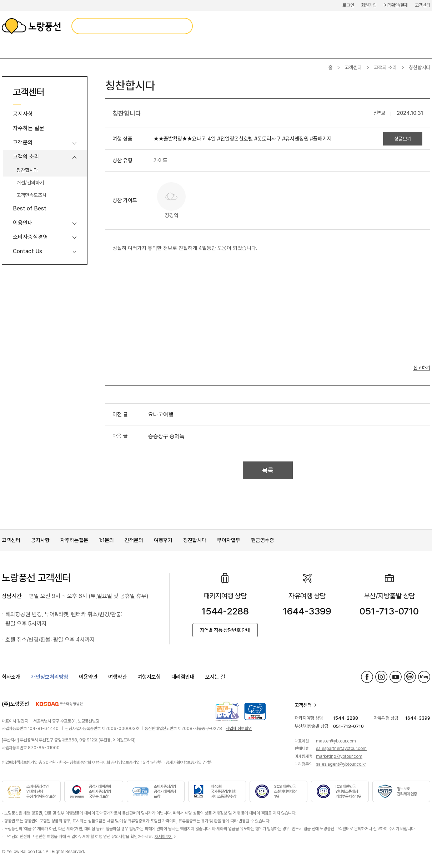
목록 (268, 470)
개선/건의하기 (30, 183)
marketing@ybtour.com (339, 756)
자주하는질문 (74, 540)
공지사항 (23, 114)
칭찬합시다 (27, 170)
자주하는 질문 (29, 128)
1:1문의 (106, 540)
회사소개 (11, 677)
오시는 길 (215, 677)
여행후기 (163, 540)
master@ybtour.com (336, 741)
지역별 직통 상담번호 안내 (225, 630)
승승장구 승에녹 (166, 436)
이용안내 (23, 223)
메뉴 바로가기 (0, 0)
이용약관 (88, 677)
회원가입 (369, 5)
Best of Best (30, 208)
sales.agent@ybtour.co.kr (341, 764)
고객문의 (23, 142)
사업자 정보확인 (239, 729)
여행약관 (117, 677)
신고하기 (422, 368)
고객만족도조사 (31, 195)
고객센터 (423, 5)
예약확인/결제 (396, 5)
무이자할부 (229, 540)
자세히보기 (164, 837)
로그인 (348, 5)
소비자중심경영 (30, 237)
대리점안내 (183, 677)
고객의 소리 (385, 67)
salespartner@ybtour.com (341, 749)
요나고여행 (161, 415)
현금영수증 (263, 540)
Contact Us (27, 251)
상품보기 (403, 139)
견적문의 (134, 540)
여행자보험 (149, 677)
